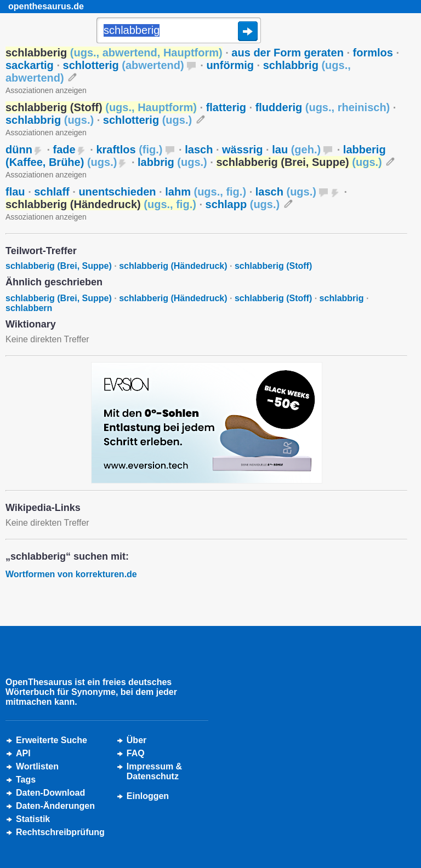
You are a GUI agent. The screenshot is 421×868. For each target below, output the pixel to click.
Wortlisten (37, 766)
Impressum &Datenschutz (154, 771)
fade (64, 150)
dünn (19, 150)
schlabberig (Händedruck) (173, 266)
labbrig (172, 162)
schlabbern (29, 308)
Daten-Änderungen (55, 806)
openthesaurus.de (46, 6)
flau (15, 192)
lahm (206, 192)
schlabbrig (50, 120)
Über (136, 740)
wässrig (242, 150)
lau (296, 150)
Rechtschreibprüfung (60, 832)
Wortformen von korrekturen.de (71, 574)
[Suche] (179, 31)
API (23, 753)
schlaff (52, 192)
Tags (26, 780)
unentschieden (117, 192)
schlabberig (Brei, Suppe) (59, 266)
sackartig (30, 65)
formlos (373, 53)
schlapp (243, 204)
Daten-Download (50, 793)
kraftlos (129, 150)
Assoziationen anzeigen (46, 90)
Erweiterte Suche (52, 740)
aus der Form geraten (288, 53)
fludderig (323, 107)
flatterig (226, 107)
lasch (199, 150)
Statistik (33, 819)
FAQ (136, 753)
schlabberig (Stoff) (273, 266)
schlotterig (124, 65)
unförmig (230, 65)
